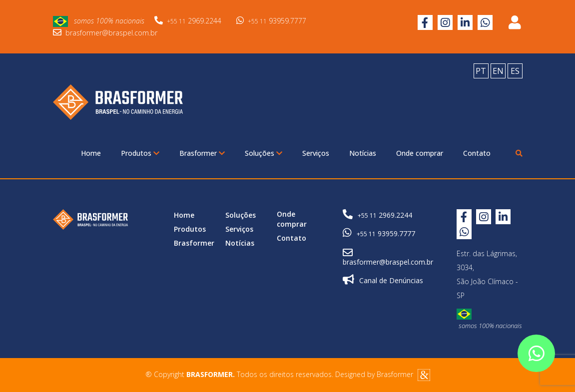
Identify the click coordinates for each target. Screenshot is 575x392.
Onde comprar (420, 153)
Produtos (190, 229)
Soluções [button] (264, 153)
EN (498, 71)
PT (481, 71)
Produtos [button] (140, 153)
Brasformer (194, 243)
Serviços (316, 153)
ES (515, 71)
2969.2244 (188, 21)
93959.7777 (271, 21)
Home (91, 153)
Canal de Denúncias (383, 280)
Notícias (363, 153)
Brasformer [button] (202, 153)
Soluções (241, 215)
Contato (477, 153)
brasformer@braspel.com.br (105, 33)
